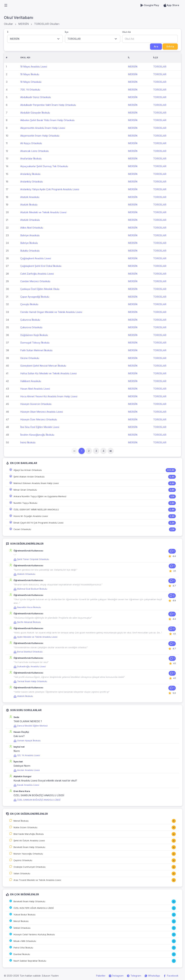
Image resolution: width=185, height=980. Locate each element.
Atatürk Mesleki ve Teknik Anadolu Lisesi (43, 212)
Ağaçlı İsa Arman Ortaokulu (28, 470)
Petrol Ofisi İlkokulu (23, 948)
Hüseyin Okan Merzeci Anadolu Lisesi (42, 412)
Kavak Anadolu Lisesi (26, 785)
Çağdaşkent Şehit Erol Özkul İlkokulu (41, 266)
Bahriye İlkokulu (29, 243)
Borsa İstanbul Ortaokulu (28, 652)
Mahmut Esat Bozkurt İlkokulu (30, 589)
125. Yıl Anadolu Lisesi (27, 755)
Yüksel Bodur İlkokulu (24, 915)
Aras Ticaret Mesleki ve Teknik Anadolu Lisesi (37, 880)
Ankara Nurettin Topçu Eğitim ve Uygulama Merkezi (40, 496)
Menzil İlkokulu (21, 821)
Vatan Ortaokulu (22, 873)
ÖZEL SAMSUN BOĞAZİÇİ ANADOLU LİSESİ (37, 800)
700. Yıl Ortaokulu (30, 90)
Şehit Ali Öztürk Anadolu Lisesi (29, 840)
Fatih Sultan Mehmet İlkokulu (36, 350)
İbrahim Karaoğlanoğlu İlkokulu (37, 435)
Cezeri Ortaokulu (22, 529)
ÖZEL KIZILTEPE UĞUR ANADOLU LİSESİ (34, 908)
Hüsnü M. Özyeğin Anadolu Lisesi (31, 516)
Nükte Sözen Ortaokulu (25, 827)
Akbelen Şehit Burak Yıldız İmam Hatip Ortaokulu (47, 120)
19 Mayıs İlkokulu (30, 74)
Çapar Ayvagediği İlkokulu (35, 297)
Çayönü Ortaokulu (23, 860)
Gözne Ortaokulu (30, 358)
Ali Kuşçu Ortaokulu (31, 143)
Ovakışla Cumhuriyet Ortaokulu (30, 867)
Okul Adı (126, 32)
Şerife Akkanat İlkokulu (27, 622)
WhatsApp (152, 976)
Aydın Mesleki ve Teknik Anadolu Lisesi (35, 637)
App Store (171, 5)
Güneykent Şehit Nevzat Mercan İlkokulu (43, 366)
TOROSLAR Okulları (47, 24)
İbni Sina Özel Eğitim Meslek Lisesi (40, 427)
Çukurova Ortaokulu (31, 327)
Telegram (134, 976)
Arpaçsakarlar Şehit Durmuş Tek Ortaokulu (44, 166)
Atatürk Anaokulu (30, 197)
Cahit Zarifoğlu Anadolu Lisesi (37, 274)
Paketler (101, 976)
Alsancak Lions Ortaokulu (34, 151)
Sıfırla (170, 46)
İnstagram (116, 976)
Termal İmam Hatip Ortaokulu (30, 681)
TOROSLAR (160, 67)
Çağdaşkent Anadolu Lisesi (36, 258)
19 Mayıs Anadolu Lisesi (34, 67)
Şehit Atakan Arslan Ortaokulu (29, 477)
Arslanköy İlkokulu (30, 174)
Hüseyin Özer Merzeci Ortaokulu (39, 419)
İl (8, 32)
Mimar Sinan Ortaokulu (25, 490)
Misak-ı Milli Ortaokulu (25, 941)
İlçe (67, 32)
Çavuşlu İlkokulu (29, 304)
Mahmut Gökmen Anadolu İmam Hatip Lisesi (36, 483)
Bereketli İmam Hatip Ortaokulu (29, 847)
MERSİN (24, 24)
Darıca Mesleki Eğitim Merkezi (31, 726)
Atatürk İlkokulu (29, 205)
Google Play (150, 5)
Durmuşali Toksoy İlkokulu (35, 343)
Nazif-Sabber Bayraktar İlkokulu (30, 961)
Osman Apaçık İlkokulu (27, 740)
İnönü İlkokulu (28, 442)
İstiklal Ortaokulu (22, 928)
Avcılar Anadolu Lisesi (27, 770)
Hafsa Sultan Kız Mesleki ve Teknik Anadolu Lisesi (48, 373)
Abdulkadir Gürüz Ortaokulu (36, 97)
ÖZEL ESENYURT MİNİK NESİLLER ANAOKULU (36, 509)
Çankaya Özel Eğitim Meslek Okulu (40, 289)
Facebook (171, 976)
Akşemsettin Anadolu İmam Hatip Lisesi (43, 128)
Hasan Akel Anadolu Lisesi (35, 389)
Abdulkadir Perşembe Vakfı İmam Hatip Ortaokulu (48, 105)
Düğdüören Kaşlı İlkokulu (34, 335)
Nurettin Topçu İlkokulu (25, 503)
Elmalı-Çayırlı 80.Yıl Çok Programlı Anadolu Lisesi (39, 523)
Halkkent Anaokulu (31, 381)
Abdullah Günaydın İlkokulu (35, 113)
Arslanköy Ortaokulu (31, 182)
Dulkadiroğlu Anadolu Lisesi (30, 666)
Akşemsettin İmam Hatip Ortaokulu (40, 136)
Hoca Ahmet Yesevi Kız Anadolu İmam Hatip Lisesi (49, 396)
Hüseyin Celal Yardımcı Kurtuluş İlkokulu (34, 934)
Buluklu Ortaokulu (30, 251)
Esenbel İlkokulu (22, 954)
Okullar (8, 24)
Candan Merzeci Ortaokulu (35, 281)
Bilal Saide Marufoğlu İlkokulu (29, 834)
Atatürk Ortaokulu (30, 220)
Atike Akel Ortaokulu (32, 228)
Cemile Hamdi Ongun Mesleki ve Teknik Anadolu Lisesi (51, 312)
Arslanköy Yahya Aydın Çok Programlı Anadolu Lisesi (50, 189)
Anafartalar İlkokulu (31, 159)
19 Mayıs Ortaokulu (31, 82)
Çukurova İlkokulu (30, 320)
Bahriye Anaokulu (30, 235)
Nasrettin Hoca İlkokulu (27, 607)
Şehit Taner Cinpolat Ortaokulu (31, 559)
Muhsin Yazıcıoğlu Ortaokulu (28, 854)
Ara (156, 46)
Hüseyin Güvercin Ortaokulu (36, 404)
